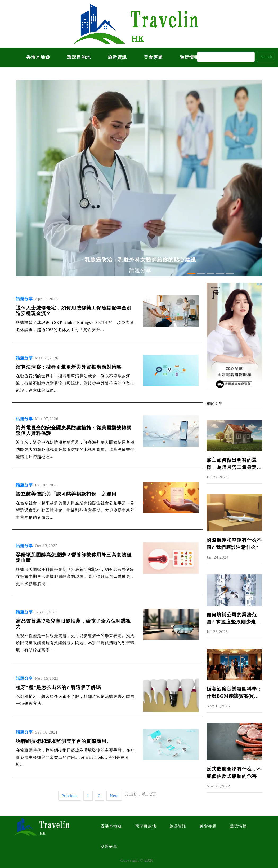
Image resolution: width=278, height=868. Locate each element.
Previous (70, 796)
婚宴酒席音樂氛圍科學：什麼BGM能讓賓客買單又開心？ (234, 693)
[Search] (226, 57)
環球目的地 (79, 57)
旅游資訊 (117, 57)
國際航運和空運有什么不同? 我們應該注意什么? (234, 544)
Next (114, 796)
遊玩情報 (238, 826)
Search (266, 57)
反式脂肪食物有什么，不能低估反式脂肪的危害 (234, 773)
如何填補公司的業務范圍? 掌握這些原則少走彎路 (234, 619)
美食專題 (153, 57)
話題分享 (109, 847)
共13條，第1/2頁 (140, 794)
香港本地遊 (38, 57)
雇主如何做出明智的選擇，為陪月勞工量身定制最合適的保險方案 (234, 464)
